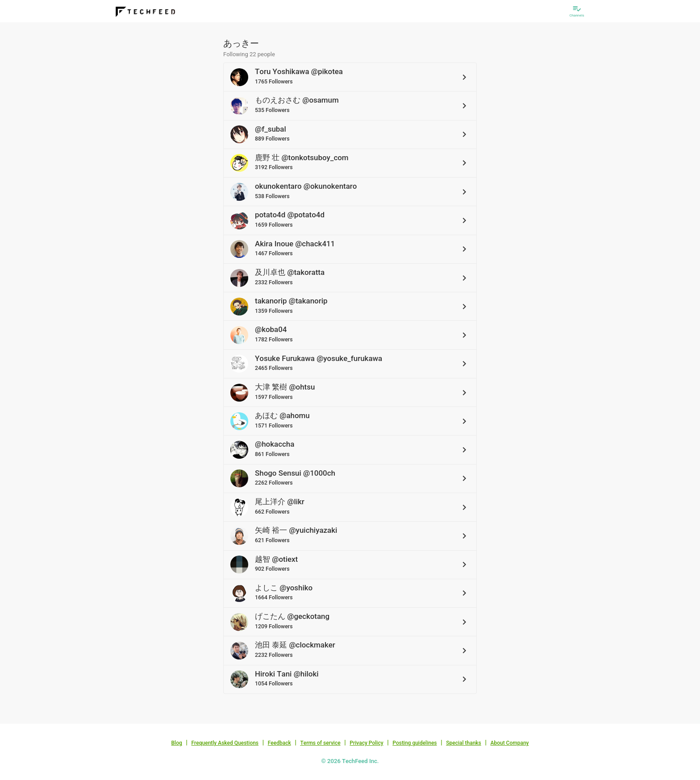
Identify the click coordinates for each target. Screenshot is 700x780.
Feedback (279, 743)
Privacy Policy (366, 743)
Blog (177, 743)
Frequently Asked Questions (225, 743)
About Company (509, 743)
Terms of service (320, 743)
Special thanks (464, 743)
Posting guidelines (415, 743)
